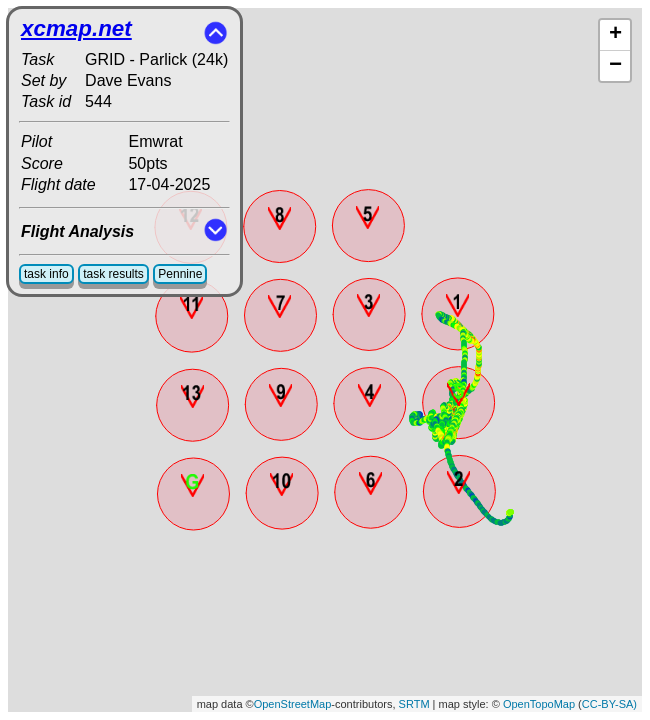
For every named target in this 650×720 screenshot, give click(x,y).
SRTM (414, 704)
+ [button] (615, 35)
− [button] (615, 66)
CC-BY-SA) (609, 704)
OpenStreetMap (293, 704)
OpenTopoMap (539, 704)
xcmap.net (76, 28)
